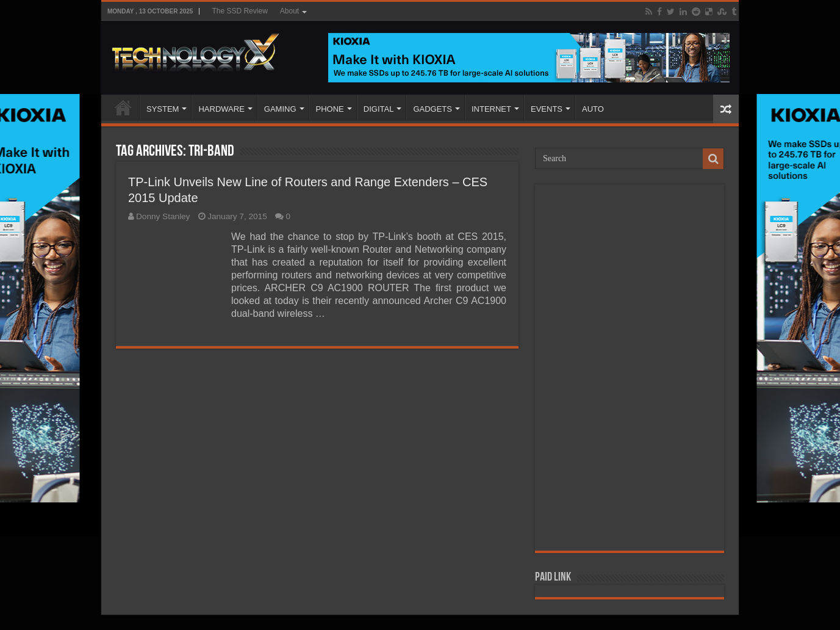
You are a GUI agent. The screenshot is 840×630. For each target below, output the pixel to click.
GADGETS (433, 109)
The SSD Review (239, 11)
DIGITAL (379, 109)
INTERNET (491, 109)
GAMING (280, 109)
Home (123, 107)
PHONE (330, 109)
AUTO (593, 109)
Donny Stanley (163, 216)
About (289, 11)
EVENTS (547, 109)
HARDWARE (221, 109)
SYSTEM (163, 109)
